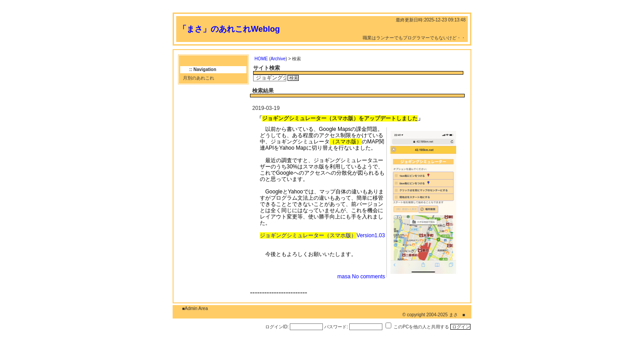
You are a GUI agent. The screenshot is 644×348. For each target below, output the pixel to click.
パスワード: (336, 327)
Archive (278, 59)
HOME (261, 59)
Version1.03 (322, 235)
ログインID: (277, 327)
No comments (369, 277)
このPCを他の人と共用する (421, 327)
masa (344, 277)
